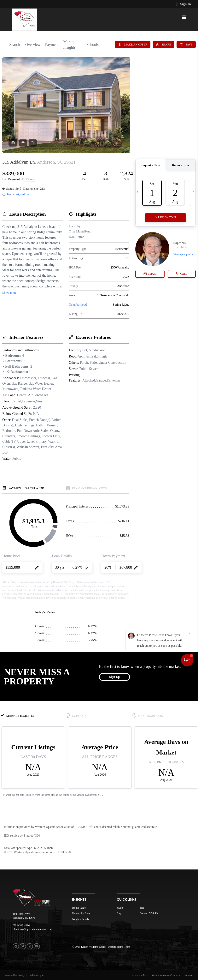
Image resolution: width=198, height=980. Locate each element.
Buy (119, 914)
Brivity (21, 975)
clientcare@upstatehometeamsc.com (33, 929)
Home (120, 908)
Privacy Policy (140, 975)
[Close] (189, 943)
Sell (142, 908)
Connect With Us (149, 914)
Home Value (79, 908)
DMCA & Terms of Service (166, 975)
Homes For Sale (81, 914)
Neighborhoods (80, 919)
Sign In (183, 4)
